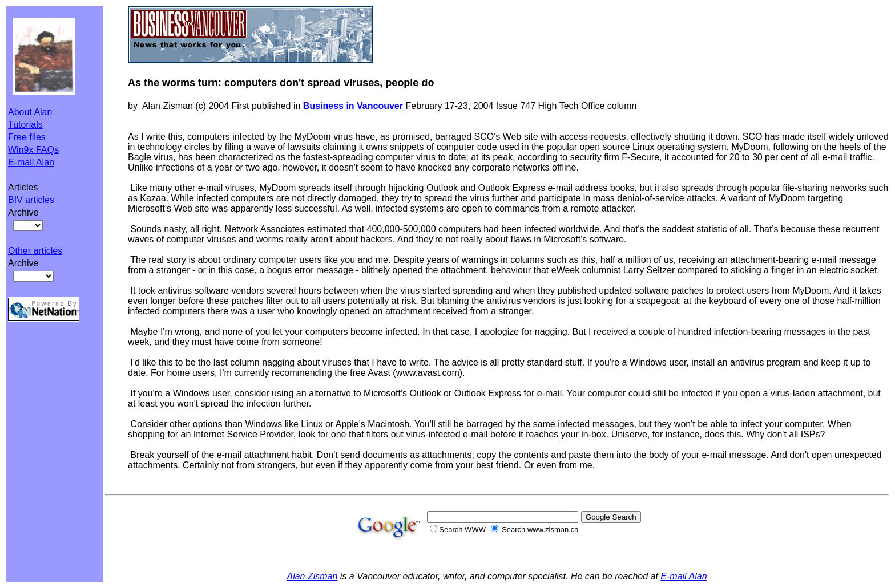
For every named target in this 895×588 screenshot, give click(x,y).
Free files (27, 137)
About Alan (30, 112)
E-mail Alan (31, 162)
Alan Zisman (312, 576)
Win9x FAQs (33, 150)
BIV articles (31, 200)
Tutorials (25, 125)
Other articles (35, 251)
